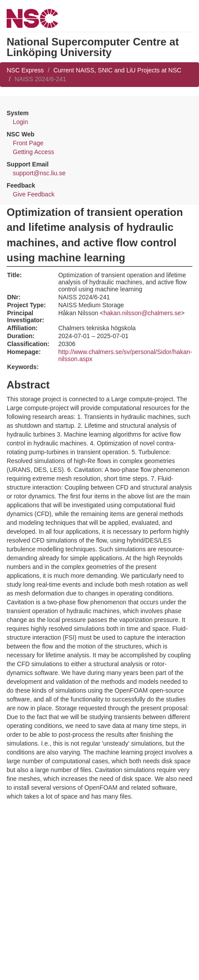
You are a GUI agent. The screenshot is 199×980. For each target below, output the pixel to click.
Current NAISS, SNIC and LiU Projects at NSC (117, 70)
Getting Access (33, 152)
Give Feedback (34, 194)
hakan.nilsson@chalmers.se (142, 313)
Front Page (28, 143)
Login (20, 122)
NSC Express (25, 70)
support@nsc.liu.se (39, 173)
